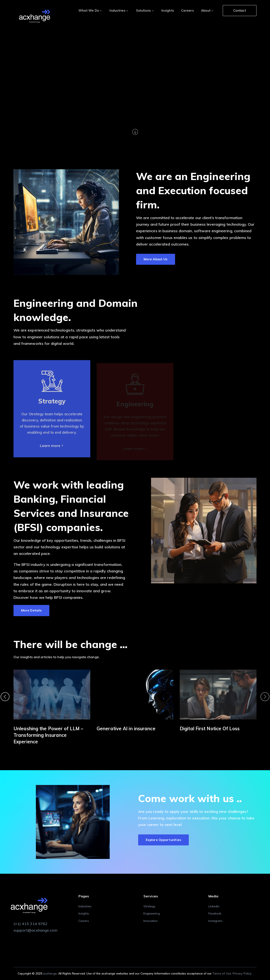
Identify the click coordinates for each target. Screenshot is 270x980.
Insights (84, 913)
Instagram (215, 921)
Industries (85, 906)
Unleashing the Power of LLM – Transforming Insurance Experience (48, 735)
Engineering (152, 913)
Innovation (151, 921)
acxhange (50, 973)
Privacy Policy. (242, 973)
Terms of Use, (223, 973)
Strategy (149, 906)
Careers (84, 921)
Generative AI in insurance (126, 729)
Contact (240, 10)
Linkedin (214, 906)
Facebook (215, 913)
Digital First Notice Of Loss (210, 729)
